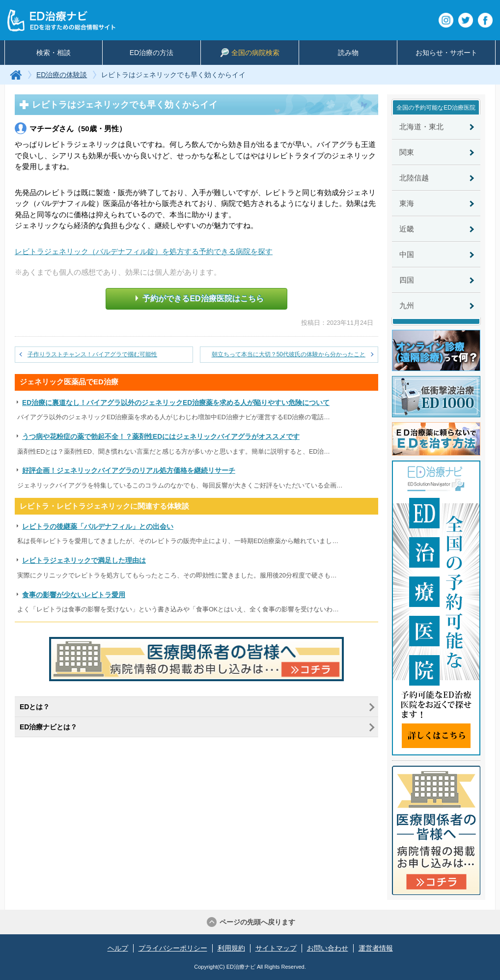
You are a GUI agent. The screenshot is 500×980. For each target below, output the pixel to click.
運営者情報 (376, 948)
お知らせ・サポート (446, 53)
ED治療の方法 (152, 53)
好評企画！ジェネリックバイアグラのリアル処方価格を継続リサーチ (129, 471)
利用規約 (231, 948)
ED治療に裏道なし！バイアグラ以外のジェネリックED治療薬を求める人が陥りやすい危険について (176, 403)
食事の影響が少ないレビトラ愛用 (74, 595)
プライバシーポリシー (173, 948)
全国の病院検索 (250, 53)
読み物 (348, 53)
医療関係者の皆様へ (436, 830)
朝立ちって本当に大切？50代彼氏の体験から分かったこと (289, 354)
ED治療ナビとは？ (48, 727)
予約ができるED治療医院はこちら (199, 298)
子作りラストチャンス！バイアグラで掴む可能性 (92, 354)
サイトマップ (276, 948)
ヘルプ (118, 948)
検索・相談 (54, 53)
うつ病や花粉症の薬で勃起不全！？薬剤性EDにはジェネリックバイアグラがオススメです (161, 437)
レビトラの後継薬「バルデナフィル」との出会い (98, 527)
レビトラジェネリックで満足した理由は (84, 561)
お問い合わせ (328, 948)
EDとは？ (35, 707)
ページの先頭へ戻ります (257, 922)
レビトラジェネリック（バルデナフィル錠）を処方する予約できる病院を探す (144, 251)
